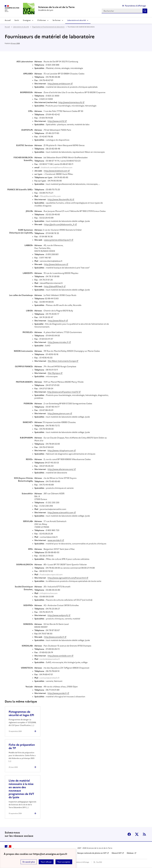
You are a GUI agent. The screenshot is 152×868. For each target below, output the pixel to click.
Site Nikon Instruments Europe (62, 361)
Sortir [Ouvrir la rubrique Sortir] (17, 20)
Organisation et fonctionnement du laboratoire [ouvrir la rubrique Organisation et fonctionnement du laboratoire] (48, 27)
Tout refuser (46, 862)
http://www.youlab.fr (57, 693)
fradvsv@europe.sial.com (51, 574)
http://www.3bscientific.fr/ (60, 199)
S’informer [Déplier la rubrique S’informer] (42, 20)
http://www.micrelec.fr (58, 342)
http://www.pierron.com (59, 413)
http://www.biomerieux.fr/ (70, 102)
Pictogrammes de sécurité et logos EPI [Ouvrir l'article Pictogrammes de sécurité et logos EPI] (21, 713)
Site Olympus (54, 373)
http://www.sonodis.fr (54, 637)
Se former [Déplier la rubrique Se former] (57, 20)
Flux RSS (99, 862)
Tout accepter (64, 862)
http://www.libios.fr (57, 321)
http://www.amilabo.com (59, 84)
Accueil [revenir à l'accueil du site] (8, 20)
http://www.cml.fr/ (56, 121)
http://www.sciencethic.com (61, 512)
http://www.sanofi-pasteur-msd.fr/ (63, 392)
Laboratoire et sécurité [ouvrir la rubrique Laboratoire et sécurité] (21, 27)
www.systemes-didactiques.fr (58, 240)
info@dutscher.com (49, 593)
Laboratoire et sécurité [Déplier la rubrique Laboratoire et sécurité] (76, 20)
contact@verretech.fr (50, 678)
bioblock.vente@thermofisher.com (57, 167)
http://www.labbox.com (55, 264)
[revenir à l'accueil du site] (56, 7)
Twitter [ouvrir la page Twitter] (137, 834)
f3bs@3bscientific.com (50, 196)
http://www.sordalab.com (59, 656)
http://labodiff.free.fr (54, 286)
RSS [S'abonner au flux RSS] (144, 834)
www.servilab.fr (55, 540)
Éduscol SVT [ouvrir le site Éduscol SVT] (117, 853)
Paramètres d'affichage (81, 862)
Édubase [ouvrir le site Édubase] (130, 853)
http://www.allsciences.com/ (61, 469)
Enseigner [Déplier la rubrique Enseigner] (27, 20)
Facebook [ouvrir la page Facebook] (129, 834)
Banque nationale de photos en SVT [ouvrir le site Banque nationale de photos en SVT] (92, 853)
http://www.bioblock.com (56, 171)
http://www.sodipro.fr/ (58, 615)
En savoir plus (29, 862)
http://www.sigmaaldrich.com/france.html (67, 578)
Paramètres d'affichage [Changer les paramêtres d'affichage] (135, 6)
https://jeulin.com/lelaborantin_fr (59, 224)
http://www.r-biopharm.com (61, 451)
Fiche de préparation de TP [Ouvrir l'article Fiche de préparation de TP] (22, 746)
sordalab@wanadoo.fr (50, 659)
